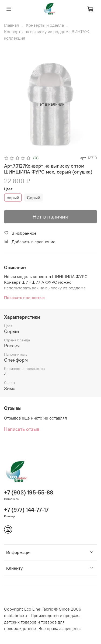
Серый (34, 198)
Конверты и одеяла (45, 25)
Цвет (8, 189)
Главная (11, 25)
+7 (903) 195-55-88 (29, 492)
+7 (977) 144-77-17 (26, 510)
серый (13, 198)
